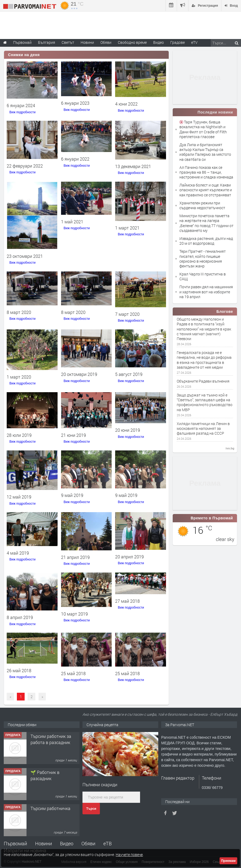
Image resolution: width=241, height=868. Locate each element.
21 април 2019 (75, 557)
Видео (67, 843)
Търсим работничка (50, 808)
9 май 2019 (72, 495)
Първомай (15, 843)
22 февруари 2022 (25, 166)
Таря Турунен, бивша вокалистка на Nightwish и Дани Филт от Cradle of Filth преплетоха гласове (203, 129)
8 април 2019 (20, 617)
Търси (91, 809)
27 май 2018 (127, 601)
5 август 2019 (129, 374)
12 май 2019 (19, 497)
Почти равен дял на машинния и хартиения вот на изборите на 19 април (206, 292)
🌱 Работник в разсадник (45, 775)
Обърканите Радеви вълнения (203, 381)
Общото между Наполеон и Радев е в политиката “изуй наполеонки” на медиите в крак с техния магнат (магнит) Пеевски (204, 329)
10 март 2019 (74, 614)
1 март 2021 (127, 228)
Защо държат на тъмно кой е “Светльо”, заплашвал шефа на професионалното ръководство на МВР (205, 402)
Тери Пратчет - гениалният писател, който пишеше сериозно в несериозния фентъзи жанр (203, 259)
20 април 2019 (129, 557)
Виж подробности (22, 112)
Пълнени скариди (100, 785)
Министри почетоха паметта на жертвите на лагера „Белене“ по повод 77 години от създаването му (206, 223)
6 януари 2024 (21, 105)
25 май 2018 (73, 673)
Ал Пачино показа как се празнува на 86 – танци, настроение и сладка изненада (206, 172)
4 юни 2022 (126, 104)
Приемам (228, 861)
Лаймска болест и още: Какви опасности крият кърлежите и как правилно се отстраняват (206, 190)
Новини (87, 42)
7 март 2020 (127, 314)
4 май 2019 (18, 553)
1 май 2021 (72, 222)
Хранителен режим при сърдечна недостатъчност (202, 205)
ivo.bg (230, 448)
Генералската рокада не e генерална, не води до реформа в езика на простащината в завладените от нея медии (204, 360)
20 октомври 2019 (79, 374)
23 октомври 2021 (25, 256)
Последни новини (215, 112)
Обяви (88, 843)
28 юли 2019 (19, 435)
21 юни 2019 (74, 435)
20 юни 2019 (128, 430)
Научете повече (129, 855)
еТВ (108, 843)
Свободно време (132, 42)
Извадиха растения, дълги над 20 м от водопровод (206, 241)
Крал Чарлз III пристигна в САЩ (203, 276)
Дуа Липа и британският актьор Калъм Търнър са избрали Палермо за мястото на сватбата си (205, 152)
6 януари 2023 (75, 103)
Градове (178, 42)
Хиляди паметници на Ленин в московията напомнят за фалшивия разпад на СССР (203, 429)
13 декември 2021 (133, 166)
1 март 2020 (19, 377)
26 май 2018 (19, 670)
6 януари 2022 (75, 159)
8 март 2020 (19, 312)
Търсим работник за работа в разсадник (51, 739)
